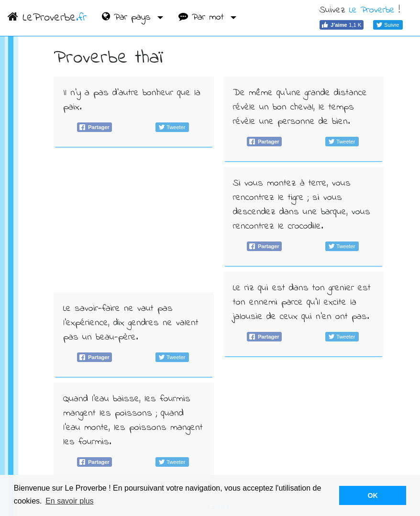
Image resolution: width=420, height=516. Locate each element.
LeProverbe (47, 18)
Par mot (203, 17)
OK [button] (373, 495)
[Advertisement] (134, 220)
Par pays (128, 17)
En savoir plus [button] (70, 501)
